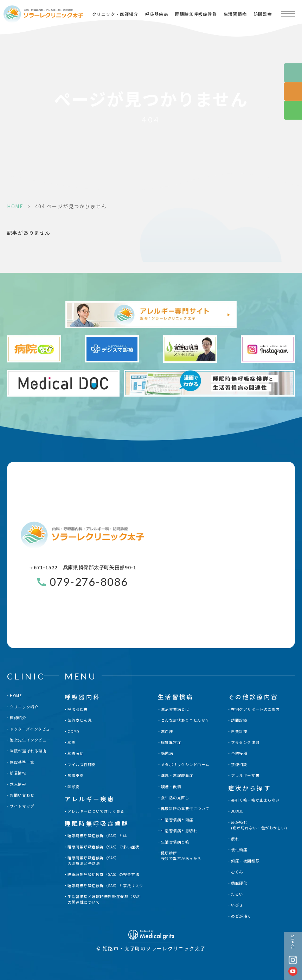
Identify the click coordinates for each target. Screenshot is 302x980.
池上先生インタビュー (30, 740)
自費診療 (239, 731)
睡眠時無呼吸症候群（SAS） (93, 861)
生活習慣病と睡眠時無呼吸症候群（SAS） (105, 899)
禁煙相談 (239, 764)
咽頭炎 (74, 787)
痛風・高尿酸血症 (177, 775)
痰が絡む (259, 825)
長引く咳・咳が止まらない (255, 800)
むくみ (237, 872)
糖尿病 (167, 753)
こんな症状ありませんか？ (185, 720)
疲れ (235, 839)
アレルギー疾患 (245, 775)
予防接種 (239, 753)
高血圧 (167, 731)
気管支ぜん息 (80, 720)
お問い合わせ (22, 795)
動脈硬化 (239, 883)
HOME (15, 206)
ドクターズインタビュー (32, 729)
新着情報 (18, 773)
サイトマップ (22, 806)
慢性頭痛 (239, 850)
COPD (73, 731)
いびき (237, 905)
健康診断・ (181, 856)
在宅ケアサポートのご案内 (255, 709)
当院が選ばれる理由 (28, 751)
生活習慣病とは (175, 709)
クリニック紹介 (24, 707)
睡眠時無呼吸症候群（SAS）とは (97, 836)
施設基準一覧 (22, 762)
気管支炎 (76, 775)
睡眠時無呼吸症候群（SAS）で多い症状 (103, 847)
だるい (237, 894)
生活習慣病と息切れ (179, 831)
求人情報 (18, 784)
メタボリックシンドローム (185, 764)
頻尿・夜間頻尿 (245, 861)
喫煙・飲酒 (171, 787)
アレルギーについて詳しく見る (96, 811)
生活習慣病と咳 (175, 842)
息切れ (237, 811)
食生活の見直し (175, 798)
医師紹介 (18, 718)
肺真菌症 (76, 753)
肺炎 (72, 742)
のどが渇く (241, 916)
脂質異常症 (171, 742)
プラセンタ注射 (245, 742)
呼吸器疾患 (157, 14)
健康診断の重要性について (185, 808)
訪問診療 (263, 14)
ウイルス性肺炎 (82, 764)
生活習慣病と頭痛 (177, 820)
